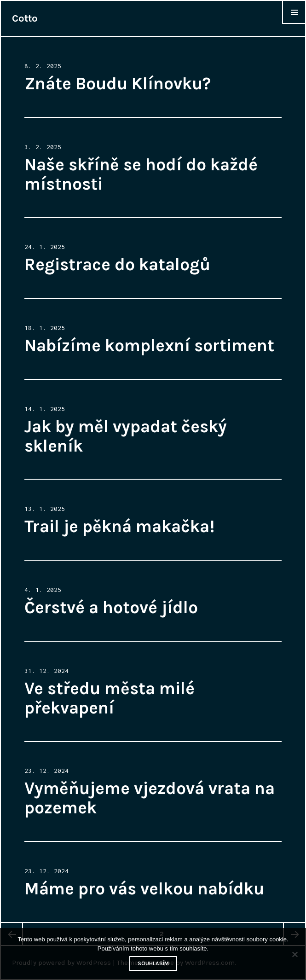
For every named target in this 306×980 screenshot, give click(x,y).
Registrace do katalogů (117, 264)
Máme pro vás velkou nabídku (144, 889)
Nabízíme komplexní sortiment (149, 345)
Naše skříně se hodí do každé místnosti (141, 174)
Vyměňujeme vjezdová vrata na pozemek (150, 798)
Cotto (25, 18)
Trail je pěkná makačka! (119, 526)
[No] (294, 954)
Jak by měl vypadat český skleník (126, 436)
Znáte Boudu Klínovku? (118, 84)
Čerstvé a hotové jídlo (111, 607)
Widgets (294, 24)
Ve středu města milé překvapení (110, 698)
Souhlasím (153, 963)
